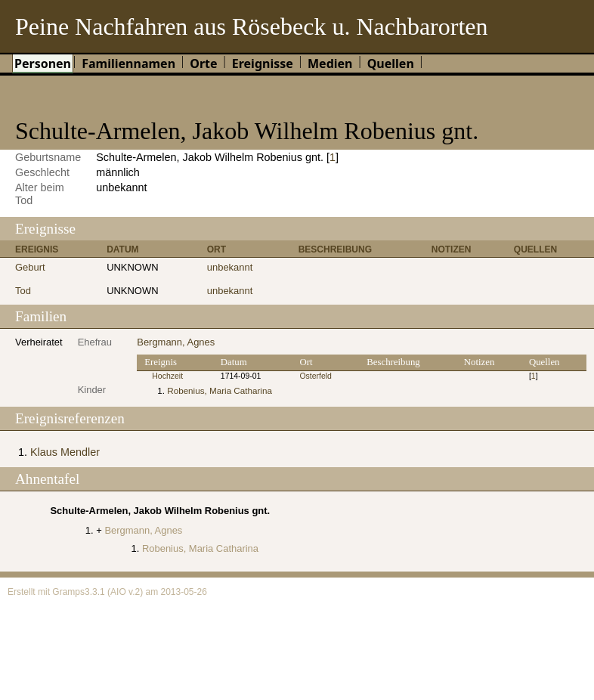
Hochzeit (167, 376)
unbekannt (230, 267)
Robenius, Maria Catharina (220, 390)
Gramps (68, 592)
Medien (330, 63)
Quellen (391, 63)
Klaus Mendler (65, 452)
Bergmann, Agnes (176, 342)
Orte (203, 63)
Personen (43, 63)
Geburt (30, 267)
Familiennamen (128, 63)
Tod (23, 291)
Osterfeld (316, 376)
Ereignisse (263, 63)
